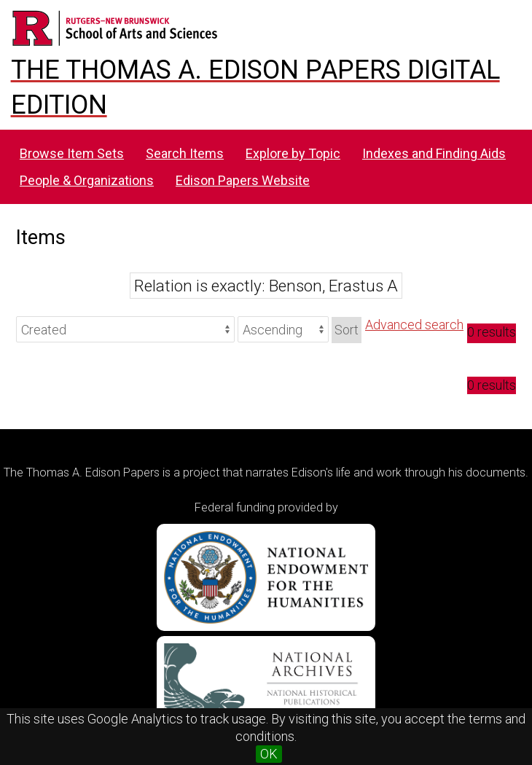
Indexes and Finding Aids (434, 153)
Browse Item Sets (72, 153)
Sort (347, 330)
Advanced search (414, 325)
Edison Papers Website (243, 180)
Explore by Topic (293, 153)
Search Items (185, 153)
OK (269, 754)
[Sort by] (125, 329)
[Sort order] (283, 329)
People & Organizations (87, 180)
